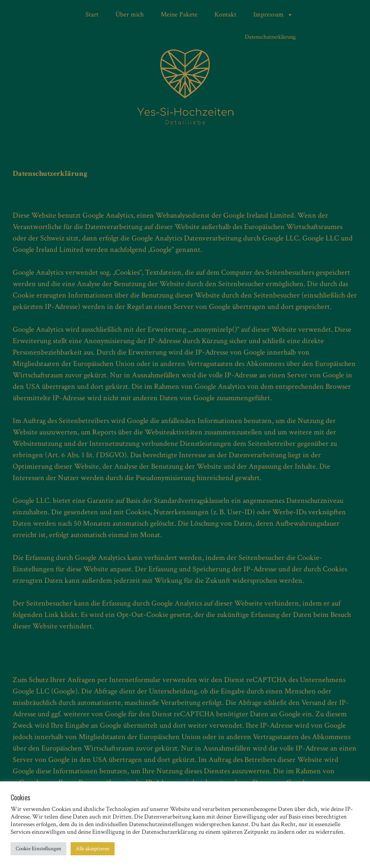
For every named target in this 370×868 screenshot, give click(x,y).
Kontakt (225, 15)
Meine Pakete (179, 15)
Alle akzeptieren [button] (93, 849)
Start (92, 15)
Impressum (273, 15)
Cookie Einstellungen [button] (38, 849)
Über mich (130, 15)
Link (52, 615)
